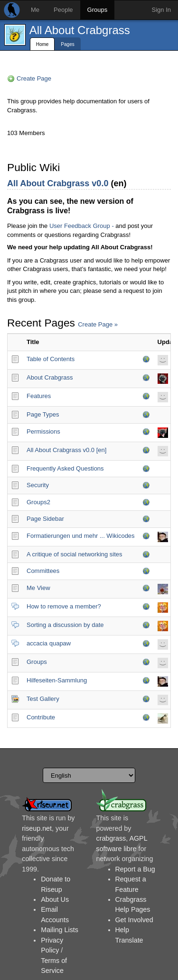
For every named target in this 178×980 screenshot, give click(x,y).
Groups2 (38, 502)
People (63, 10)
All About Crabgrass (80, 30)
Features (39, 396)
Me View (38, 588)
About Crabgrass (50, 377)
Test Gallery (43, 699)
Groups (98, 10)
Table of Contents (51, 359)
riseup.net (37, 828)
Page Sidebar (45, 519)
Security (38, 485)
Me (35, 10)
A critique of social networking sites (75, 554)
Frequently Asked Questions (65, 468)
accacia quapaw (49, 643)
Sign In (161, 10)
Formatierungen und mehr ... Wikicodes (81, 536)
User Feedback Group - (82, 226)
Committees (43, 571)
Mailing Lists (60, 930)
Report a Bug (135, 869)
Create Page (34, 78)
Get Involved (134, 920)
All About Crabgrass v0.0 (58, 183)
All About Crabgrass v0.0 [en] (66, 450)
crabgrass (111, 838)
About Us (55, 899)
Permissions (43, 431)
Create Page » (98, 324)
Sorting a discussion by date (65, 625)
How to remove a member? (64, 606)
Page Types (43, 414)
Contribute (41, 717)
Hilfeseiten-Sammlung (57, 680)
